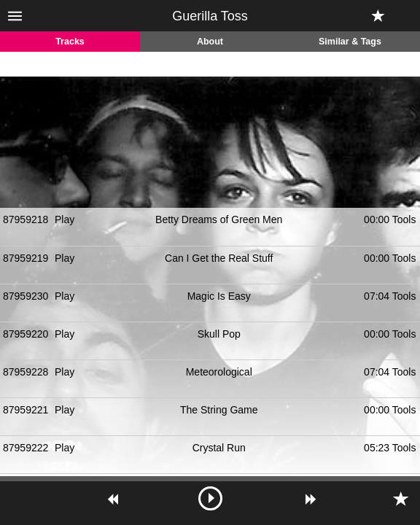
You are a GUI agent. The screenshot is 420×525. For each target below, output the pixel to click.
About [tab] (210, 42)
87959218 (26, 219)
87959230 (26, 296)
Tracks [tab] (70, 42)
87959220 (26, 334)
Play (65, 219)
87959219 (26, 258)
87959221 (26, 410)
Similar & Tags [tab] (350, 42)
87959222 (26, 448)
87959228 (26, 372)
